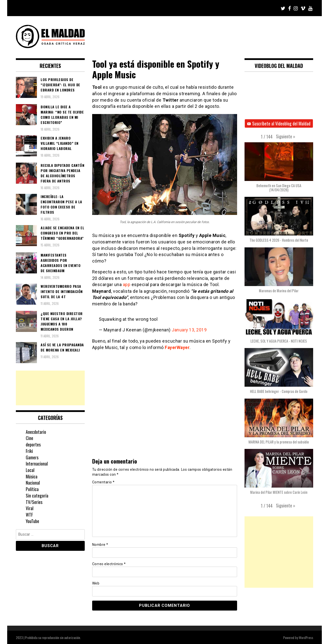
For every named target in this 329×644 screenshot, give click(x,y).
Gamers (32, 457)
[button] (286, 136)
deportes (33, 444)
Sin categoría (37, 496)
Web (96, 583)
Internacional (37, 464)
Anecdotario (36, 432)
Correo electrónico (109, 563)
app (127, 284)
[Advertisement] (50, 388)
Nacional (33, 483)
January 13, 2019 (189, 330)
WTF (29, 515)
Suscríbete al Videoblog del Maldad (279, 123)
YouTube (32, 521)
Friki (29, 451)
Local (30, 470)
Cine (29, 438)
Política (32, 489)
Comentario (103, 482)
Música (32, 476)
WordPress (306, 637)
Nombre (100, 544)
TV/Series (34, 502)
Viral (30, 508)
